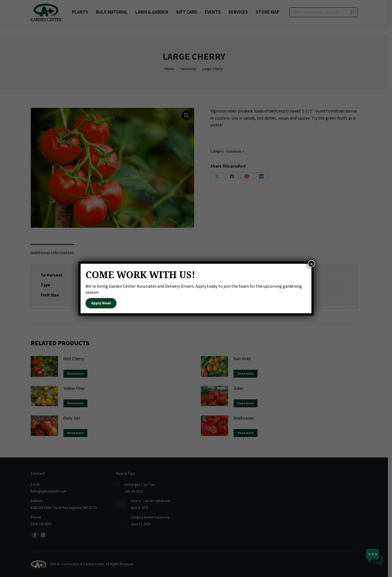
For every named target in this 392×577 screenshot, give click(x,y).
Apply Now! (101, 303)
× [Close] (311, 264)
